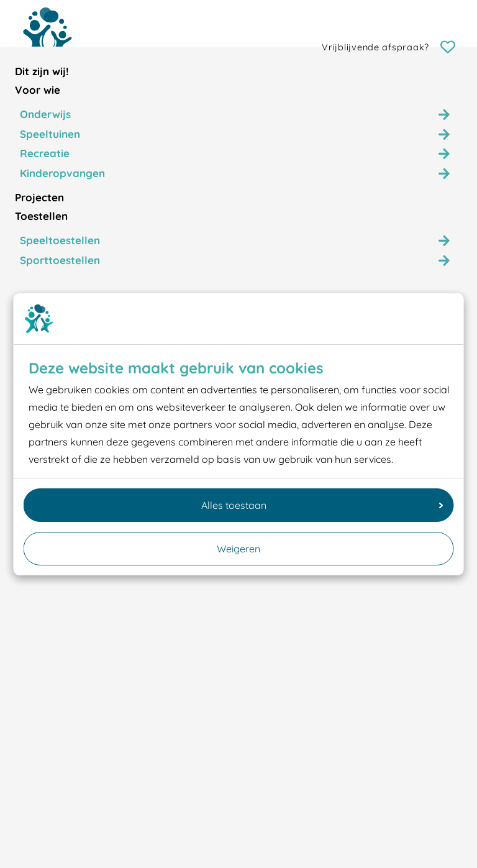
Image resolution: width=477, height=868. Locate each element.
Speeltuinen (50, 134)
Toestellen (41, 216)
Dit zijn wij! (42, 71)
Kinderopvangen (62, 173)
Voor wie (38, 90)
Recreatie (45, 153)
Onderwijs (45, 114)
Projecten (39, 197)
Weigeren (238, 549)
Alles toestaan (322, 505)
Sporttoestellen (60, 260)
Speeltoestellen (60, 240)
